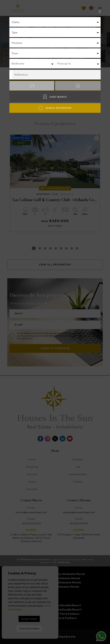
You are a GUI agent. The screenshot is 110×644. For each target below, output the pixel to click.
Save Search (55, 97)
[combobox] (55, 22)
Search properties (55, 108)
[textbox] (56, 22)
